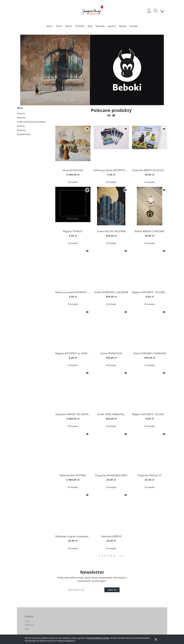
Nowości (21, 113)
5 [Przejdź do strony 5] (114, 556)
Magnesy (21, 130)
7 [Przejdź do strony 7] (120, 556)
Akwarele (21, 118)
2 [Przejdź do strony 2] (105, 556)
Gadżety (21, 126)
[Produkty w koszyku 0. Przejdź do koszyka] (162, 13)
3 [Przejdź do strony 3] (108, 556)
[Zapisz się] (112, 590)
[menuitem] (49, 26)
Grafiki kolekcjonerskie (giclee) (31, 122)
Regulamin (30, 625)
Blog (27, 629)
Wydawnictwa (24, 134)
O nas (27, 621)
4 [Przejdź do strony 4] (111, 556)
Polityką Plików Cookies (98, 638)
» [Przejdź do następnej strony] (123, 556)
